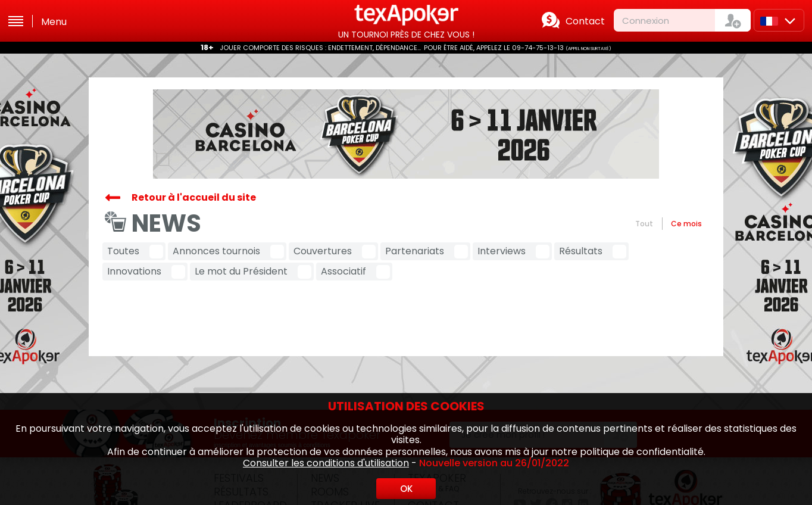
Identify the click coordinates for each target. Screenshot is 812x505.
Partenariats (415, 251)
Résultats (581, 251)
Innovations (134, 271)
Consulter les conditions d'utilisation (326, 463)
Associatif (343, 271)
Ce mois (686, 224)
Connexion (646, 21)
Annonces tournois (216, 251)
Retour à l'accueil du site (194, 197)
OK (406, 489)
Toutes (123, 251)
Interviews (502, 251)
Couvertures (323, 251)
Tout (644, 224)
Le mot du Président (241, 271)
